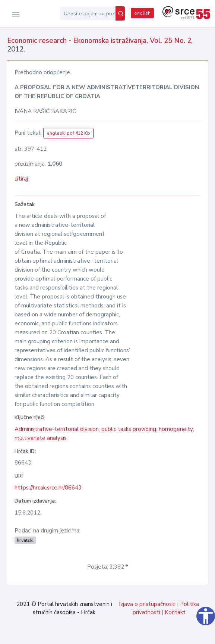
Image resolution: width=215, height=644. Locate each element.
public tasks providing (129, 429)
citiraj (21, 179)
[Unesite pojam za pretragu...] (88, 13)
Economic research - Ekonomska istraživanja (77, 41)
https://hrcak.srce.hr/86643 (48, 488)
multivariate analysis (41, 438)
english (142, 13)
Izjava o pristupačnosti (147, 604)
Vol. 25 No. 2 (170, 41)
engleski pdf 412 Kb (68, 133)
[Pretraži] (120, 13)
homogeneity (176, 429)
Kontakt (175, 612)
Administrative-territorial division (57, 429)
